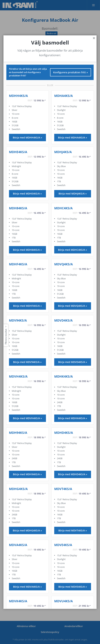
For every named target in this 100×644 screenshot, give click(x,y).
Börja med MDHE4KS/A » (27, 194)
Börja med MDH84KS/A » (27, 250)
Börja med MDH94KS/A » (27, 474)
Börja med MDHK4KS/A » (73, 418)
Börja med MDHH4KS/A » (27, 137)
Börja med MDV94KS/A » (27, 362)
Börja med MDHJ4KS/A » (73, 194)
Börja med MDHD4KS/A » (73, 474)
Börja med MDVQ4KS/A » (73, 306)
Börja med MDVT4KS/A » (73, 530)
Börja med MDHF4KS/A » (27, 306)
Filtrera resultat (6, 337)
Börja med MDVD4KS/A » (73, 362)
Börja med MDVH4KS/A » (27, 418)
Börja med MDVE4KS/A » (73, 586)
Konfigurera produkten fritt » (71, 72)
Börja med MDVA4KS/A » (27, 586)
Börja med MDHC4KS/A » (73, 250)
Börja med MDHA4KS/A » (73, 137)
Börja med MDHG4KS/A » (27, 530)
